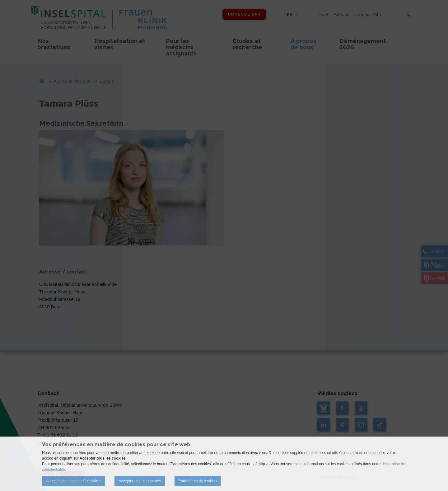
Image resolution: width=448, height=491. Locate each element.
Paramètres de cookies (198, 481)
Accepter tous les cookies (140, 481)
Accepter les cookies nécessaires (74, 481)
